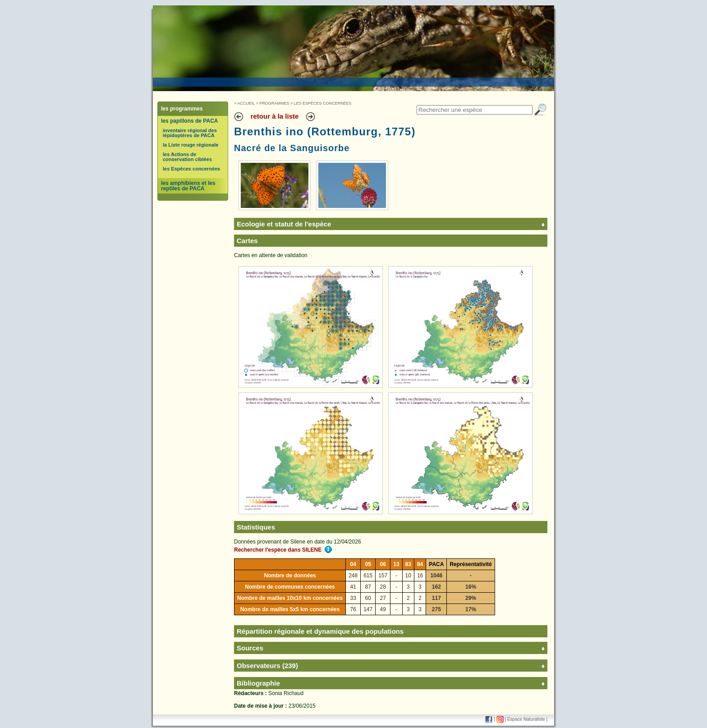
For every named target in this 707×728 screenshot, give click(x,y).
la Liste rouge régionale (191, 145)
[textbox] (475, 110)
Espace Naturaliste (526, 719)
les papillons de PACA (189, 121)
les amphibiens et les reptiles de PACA (188, 186)
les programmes (182, 109)
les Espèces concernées (191, 169)
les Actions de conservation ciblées (187, 157)
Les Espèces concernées (323, 103)
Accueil (246, 103)
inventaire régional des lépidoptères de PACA (190, 133)
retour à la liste (275, 116)
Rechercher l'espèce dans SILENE (283, 550)
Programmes (274, 103)
